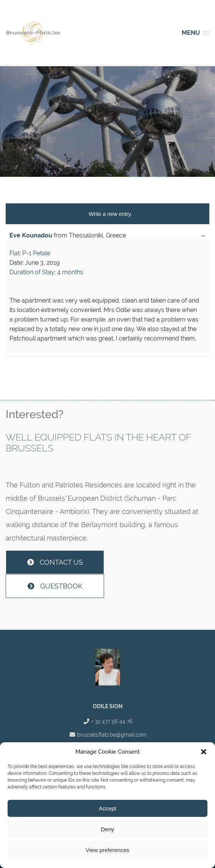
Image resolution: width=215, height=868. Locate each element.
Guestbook (55, 586)
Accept (107, 808)
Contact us (55, 562)
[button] (204, 752)
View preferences (107, 850)
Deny (107, 829)
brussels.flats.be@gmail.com (112, 735)
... (205, 236)
